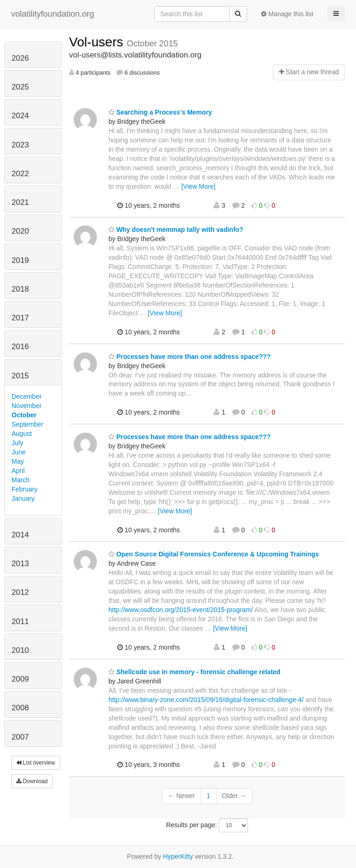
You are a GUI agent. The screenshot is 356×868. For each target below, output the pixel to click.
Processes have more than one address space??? (190, 357)
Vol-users (98, 42)
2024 (20, 116)
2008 (20, 708)
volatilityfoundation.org (53, 14)
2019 (20, 260)
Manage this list (287, 14)
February (25, 489)
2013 (20, 564)
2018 (20, 289)
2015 (20, 376)
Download (32, 781)
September (27, 424)
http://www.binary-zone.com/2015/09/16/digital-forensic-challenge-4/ (206, 700)
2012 (20, 592)
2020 (20, 231)
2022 (20, 174)
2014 (20, 535)
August (22, 434)
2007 (20, 737)
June (19, 452)
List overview (36, 763)
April (18, 471)
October (24, 415)
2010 (20, 650)
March (21, 480)
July (17, 443)
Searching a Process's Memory (160, 112)
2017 (20, 318)
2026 (20, 58)
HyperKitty (178, 856)
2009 (20, 679)
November (27, 406)
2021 (20, 202)
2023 (20, 145)
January (23, 498)
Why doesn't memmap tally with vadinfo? (176, 230)
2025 (20, 87)
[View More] (198, 186)
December (27, 396)
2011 (20, 622)
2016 (20, 347)
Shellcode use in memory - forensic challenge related (194, 672)
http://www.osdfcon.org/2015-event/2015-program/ (181, 610)
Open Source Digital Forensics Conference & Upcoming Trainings (214, 554)
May (18, 461)
